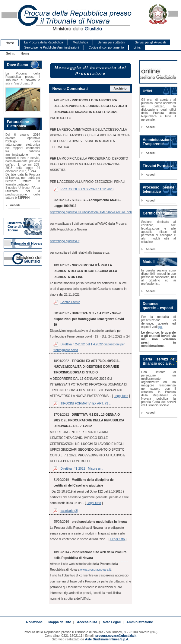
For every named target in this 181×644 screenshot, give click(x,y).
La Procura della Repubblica (44, 42)
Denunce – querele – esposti (159, 306)
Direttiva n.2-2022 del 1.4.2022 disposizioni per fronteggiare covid (89, 347)
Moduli (149, 262)
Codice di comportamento (106, 48)
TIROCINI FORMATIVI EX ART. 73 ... (86, 403)
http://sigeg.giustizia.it (65, 241)
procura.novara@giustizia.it (116, 636)
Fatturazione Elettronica (18, 124)
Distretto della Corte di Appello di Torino (23, 227)
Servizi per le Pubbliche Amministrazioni (51, 48)
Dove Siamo (17, 65)
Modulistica (80, 42)
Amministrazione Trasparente (158, 142)
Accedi (15, 205)
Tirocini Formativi (158, 166)
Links (137, 48)
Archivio (120, 88)
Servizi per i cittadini (111, 42)
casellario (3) (69, 511)
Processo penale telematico (159, 189)
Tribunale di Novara (27, 243)
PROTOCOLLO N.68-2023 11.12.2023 (87, 189)
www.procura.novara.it (95, 570)
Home (10, 43)
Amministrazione (140, 622)
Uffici (147, 91)
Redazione (34, 622)
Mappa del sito (60, 622)
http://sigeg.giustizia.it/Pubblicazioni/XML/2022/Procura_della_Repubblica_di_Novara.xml (111, 212)
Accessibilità (87, 622)
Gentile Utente (70, 302)
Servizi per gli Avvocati (150, 42)
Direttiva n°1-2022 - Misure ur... (82, 469)
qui (160, 327)
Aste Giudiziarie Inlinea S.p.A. (107, 639)
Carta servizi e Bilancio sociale (159, 361)
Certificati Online (157, 213)
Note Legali (112, 622)
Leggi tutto (121, 396)
